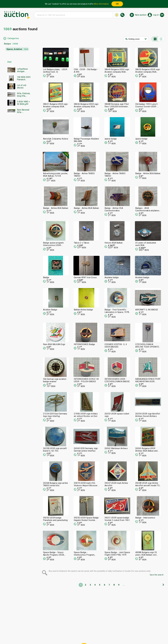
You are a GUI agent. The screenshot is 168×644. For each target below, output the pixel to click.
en (162, 15)
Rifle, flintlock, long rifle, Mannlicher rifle (24, 95)
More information (101, 4)
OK (117, 4)
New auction (141, 15)
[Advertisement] (18, 166)
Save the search (157, 575)
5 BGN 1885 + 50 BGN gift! (23, 103)
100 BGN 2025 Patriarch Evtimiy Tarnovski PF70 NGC (24, 78)
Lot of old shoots (21, 86)
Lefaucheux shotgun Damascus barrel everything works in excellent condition (22, 70)
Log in (156, 15)
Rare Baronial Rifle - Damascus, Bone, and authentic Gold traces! (24, 111)
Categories (13, 38)
